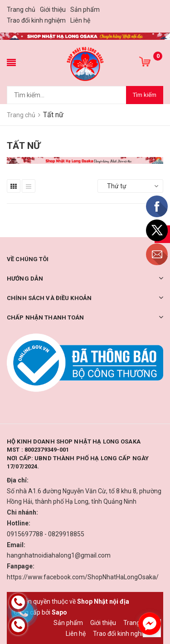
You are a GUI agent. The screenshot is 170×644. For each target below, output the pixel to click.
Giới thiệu (53, 10)
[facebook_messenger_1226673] (150, 624)
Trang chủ (21, 10)
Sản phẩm (85, 10)
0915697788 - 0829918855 (46, 534)
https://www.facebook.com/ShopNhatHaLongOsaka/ (83, 577)
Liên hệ (80, 20)
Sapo (59, 612)
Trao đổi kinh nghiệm (36, 20)
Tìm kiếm (145, 95)
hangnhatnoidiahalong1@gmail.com (59, 555)
